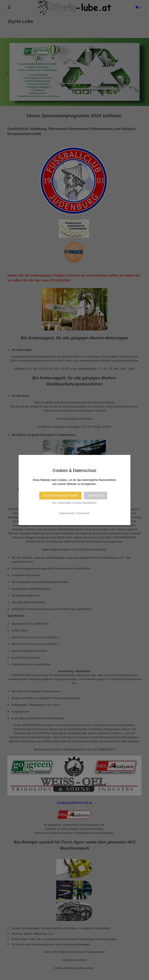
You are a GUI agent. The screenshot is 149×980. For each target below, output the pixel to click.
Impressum (83, 513)
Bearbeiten (96, 496)
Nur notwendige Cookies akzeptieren (74, 503)
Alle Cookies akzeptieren (60, 496)
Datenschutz (67, 513)
